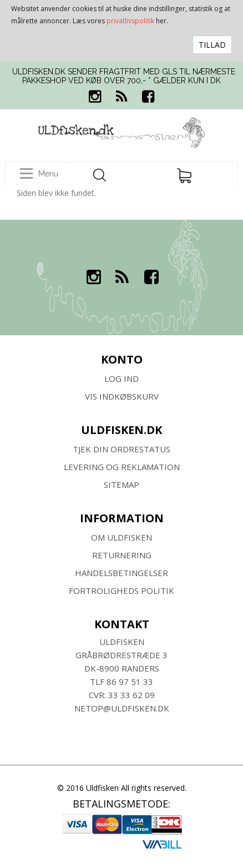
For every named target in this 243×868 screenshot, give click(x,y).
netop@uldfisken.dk (122, 708)
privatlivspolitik (130, 21)
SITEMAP (121, 485)
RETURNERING (122, 555)
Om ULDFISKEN (121, 537)
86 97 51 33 (130, 682)
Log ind (121, 379)
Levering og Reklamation (122, 467)
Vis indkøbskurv (122, 396)
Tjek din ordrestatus (121, 449)
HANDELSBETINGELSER (121, 573)
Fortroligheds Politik (121, 591)
